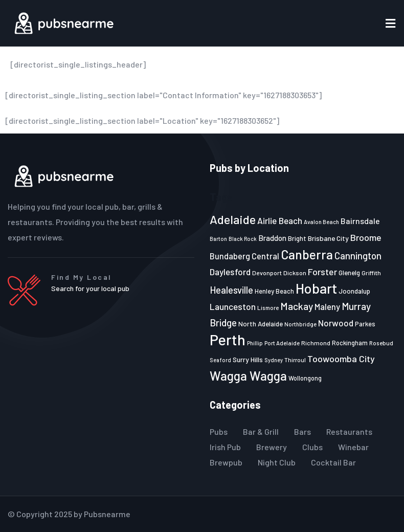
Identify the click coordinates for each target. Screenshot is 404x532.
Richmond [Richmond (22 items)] (316, 343)
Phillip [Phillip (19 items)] (255, 343)
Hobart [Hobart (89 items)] (316, 288)
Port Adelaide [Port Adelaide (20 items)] (282, 343)
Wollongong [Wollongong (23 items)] (305, 378)
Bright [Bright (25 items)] (297, 238)
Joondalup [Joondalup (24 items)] (354, 291)
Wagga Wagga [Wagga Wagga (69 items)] (248, 375)
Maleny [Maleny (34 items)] (327, 306)
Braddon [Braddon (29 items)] (272, 238)
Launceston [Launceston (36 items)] (233, 306)
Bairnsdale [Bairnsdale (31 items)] (360, 221)
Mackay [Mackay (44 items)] (297, 306)
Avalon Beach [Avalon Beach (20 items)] (321, 222)
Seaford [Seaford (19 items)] (220, 360)
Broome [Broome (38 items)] (366, 237)
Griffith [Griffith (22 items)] (371, 273)
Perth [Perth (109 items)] (228, 339)
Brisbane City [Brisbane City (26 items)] (328, 238)
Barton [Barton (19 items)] (218, 239)
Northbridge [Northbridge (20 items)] (300, 324)
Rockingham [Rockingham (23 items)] (350, 343)
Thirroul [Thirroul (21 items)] (295, 360)
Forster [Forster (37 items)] (322, 272)
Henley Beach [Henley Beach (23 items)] (274, 291)
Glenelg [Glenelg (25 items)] (349, 273)
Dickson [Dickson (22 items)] (295, 273)
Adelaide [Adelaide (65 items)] (233, 219)
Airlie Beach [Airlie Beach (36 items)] (280, 220)
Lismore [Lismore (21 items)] (268, 307)
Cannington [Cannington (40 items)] (358, 256)
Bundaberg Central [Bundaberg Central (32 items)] (244, 256)
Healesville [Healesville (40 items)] (231, 290)
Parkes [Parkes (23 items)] (365, 324)
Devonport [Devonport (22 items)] (267, 273)
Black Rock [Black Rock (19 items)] (243, 239)
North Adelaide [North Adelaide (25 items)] (261, 324)
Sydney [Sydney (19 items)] (274, 360)
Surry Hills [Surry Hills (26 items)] (248, 359)
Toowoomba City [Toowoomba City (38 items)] (341, 359)
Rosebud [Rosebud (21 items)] (381, 343)
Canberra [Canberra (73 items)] (307, 254)
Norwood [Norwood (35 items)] (336, 323)
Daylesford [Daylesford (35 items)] (230, 272)
